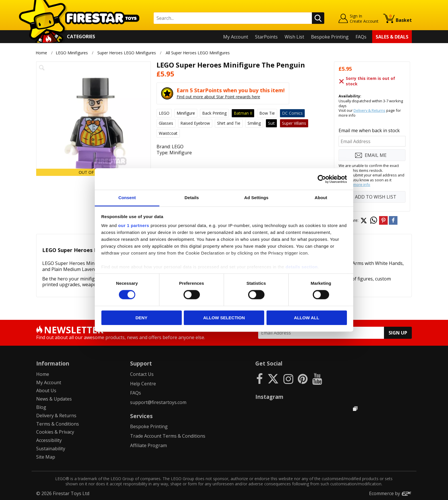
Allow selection (224, 318)
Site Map (46, 457)
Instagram (269, 397)
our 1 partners (134, 225)
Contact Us (142, 374)
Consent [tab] (127, 198)
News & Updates (54, 399)
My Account (236, 37)
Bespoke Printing (330, 37)
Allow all (307, 318)
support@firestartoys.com (158, 402)
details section (302, 267)
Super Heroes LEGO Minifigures (127, 53)
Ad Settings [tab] (256, 198)
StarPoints (266, 37)
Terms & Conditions (58, 424)
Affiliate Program (148, 445)
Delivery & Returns (369, 110)
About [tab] (321, 198)
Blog (41, 407)
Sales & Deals (392, 37)
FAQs (361, 37)
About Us (46, 391)
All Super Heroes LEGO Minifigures (198, 53)
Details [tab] (192, 198)
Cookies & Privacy (55, 432)
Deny (142, 318)
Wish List (294, 37)
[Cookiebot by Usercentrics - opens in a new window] (322, 179)
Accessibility (49, 440)
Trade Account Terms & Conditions (168, 436)
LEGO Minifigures (72, 53)
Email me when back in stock (369, 130)
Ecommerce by (390, 493)
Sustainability (51, 449)
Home (41, 53)
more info (362, 184)
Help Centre (143, 384)
